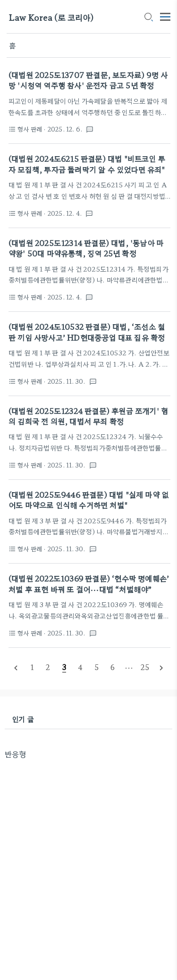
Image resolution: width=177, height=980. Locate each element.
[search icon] (148, 18)
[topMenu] (165, 16)
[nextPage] (161, 668)
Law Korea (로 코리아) (51, 17)
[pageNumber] (32, 667)
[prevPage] (16, 668)
